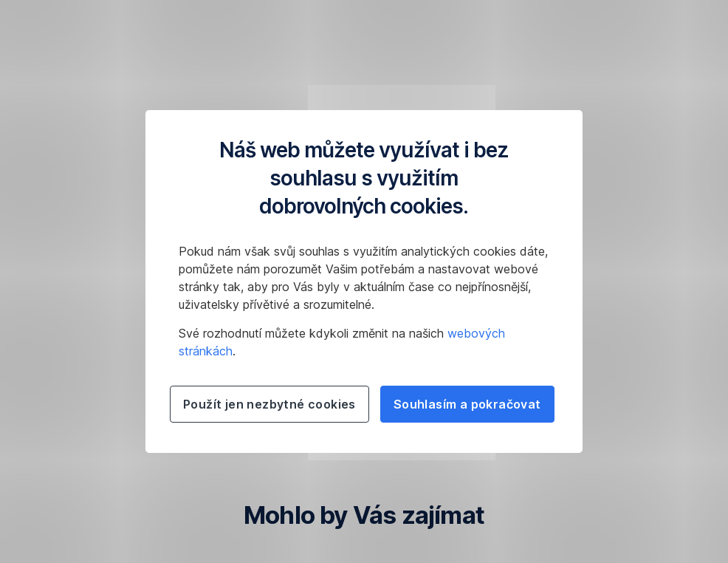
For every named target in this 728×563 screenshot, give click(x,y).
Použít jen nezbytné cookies (269, 404)
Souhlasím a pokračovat (467, 404)
